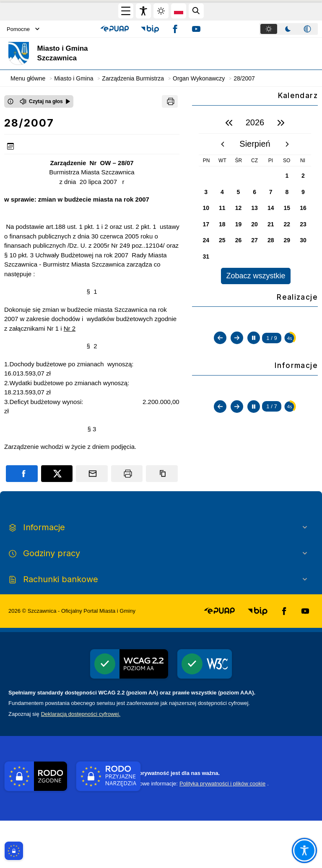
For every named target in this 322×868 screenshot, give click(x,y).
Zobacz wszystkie (256, 276)
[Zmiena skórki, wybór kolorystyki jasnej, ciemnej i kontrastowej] (161, 11)
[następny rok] (281, 123)
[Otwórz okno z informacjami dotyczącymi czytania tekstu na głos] (10, 101)
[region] (255, 198)
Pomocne (23, 29)
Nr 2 (70, 328)
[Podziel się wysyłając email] (92, 474)
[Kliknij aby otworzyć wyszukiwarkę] (196, 11)
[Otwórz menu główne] (126, 11)
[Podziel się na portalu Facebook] (22, 474)
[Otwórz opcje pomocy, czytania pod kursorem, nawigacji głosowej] (304, 850)
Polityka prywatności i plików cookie (222, 831)
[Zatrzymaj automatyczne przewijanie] (254, 416)
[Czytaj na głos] (45, 101)
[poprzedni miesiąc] (223, 144)
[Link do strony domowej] (86, 53)
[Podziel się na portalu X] (57, 474)
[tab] (269, 29)
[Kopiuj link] (162, 474)
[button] (115, 29)
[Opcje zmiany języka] (179, 11)
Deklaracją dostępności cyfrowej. (81, 761)
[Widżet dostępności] (143, 11)
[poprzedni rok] (229, 123)
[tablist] (288, 29)
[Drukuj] (170, 101)
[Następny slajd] (237, 416)
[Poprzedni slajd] (220, 416)
